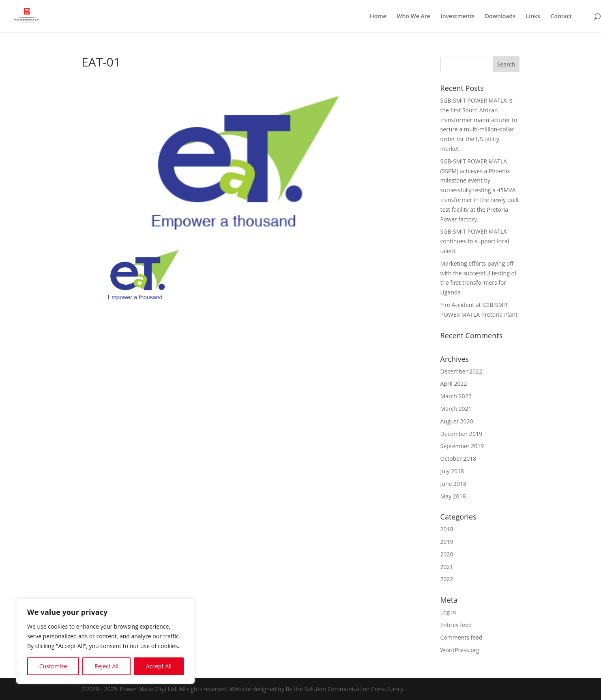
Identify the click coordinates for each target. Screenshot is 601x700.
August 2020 (457, 421)
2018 (447, 529)
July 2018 (452, 471)
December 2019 (461, 434)
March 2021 (456, 409)
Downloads (500, 17)
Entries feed (456, 625)
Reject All (106, 666)
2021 (447, 567)
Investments (457, 17)
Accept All (159, 666)
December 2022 (461, 371)
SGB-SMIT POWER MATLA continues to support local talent (475, 241)
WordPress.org (460, 650)
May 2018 (453, 496)
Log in (448, 612)
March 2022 (456, 396)
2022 (447, 579)
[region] (105, 641)
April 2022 (454, 383)
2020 (447, 554)
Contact (561, 17)
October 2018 (458, 458)
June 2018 (453, 484)
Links (533, 17)
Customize (53, 666)
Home (378, 17)
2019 (447, 542)
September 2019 (462, 446)
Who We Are (413, 17)
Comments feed (461, 637)
